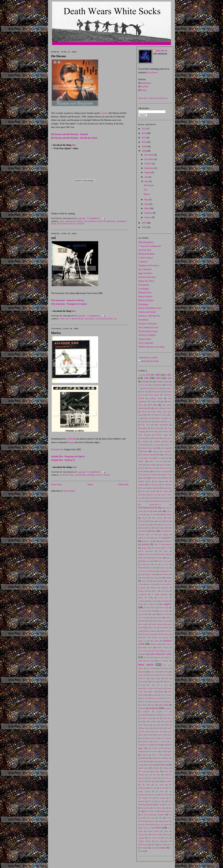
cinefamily (142, 445)
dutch (151, 501)
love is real (164, 608)
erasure (160, 521)
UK (115, 319)
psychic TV (162, 712)
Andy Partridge (157, 402)
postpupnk (168, 708)
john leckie (142, 578)
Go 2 (167, 548)
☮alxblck (162, 51)
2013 (144, 129)
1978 (140, 375)
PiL (153, 702)
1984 (169, 378)
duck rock (142, 501)
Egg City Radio (145, 273)
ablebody (146, 388)
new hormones (149, 657)
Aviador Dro (58, 449)
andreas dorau (74, 221)
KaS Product (158, 581)
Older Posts (123, 484)
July (146, 177)
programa (146, 712)
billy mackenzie (75, 319)
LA (156, 591)
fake (143, 528)
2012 (144, 133)
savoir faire (159, 732)
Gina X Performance (163, 544)
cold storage (165, 448)
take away (142, 771)
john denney (164, 574)
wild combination (162, 841)
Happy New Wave (146, 281)
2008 (144, 151)
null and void (164, 675)
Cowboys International (150, 455)
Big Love (168, 422)
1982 (146, 378)
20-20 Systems (144, 385)
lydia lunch (157, 618)
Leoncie (104, 113)
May (147, 200)
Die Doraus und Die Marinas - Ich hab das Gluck (74, 138)
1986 (151, 382)
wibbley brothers (145, 841)
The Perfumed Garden (148, 331)
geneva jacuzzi (166, 541)
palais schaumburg (156, 692)
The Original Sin (145, 798)
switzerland (152, 765)
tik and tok (145, 815)
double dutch (149, 498)
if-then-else (146, 564)
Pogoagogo (143, 304)
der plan (144, 478)
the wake (168, 805)
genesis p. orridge (149, 541)
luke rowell (165, 614)
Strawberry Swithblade (160, 758)
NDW (143, 654)
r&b (157, 718)
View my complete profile (153, 98)
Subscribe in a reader (148, 357)
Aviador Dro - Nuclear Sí (63, 460)
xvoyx (161, 845)
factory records (166, 525)
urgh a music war (145, 828)
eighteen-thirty (166, 515)
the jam (154, 795)
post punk (163, 705)
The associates (104, 319)
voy (168, 835)
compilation (167, 451)
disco (143, 491)
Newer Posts (57, 484)
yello (153, 848)
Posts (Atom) (69, 491)
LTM (153, 611)
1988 (158, 382)
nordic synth (143, 675)
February (149, 213)
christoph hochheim (161, 442)
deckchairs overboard (161, 471)
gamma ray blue (144, 538)
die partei (144, 488)
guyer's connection (146, 551)
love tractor (143, 611)
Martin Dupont (157, 624)
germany (122, 221)
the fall (163, 788)
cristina (166, 455)
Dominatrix (142, 495)
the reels (151, 801)
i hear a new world (165, 561)
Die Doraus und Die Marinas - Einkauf (69, 134)
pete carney (156, 698)
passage (155, 695)
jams (160, 571)
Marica (56, 333)
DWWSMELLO (155, 505)
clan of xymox (155, 445)
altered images (154, 395)
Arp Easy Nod (145, 250)
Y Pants (144, 848)
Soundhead (143, 320)
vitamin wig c (143, 835)
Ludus (154, 614)
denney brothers (152, 475)
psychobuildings (144, 715)
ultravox (151, 821)
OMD (161, 682)
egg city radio (152, 515)
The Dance (159, 785)
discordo (152, 491)
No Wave (165, 672)
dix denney (164, 491)
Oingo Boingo (155, 678)
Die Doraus (59, 56)
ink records (152, 568)
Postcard (142, 708)
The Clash (146, 785)
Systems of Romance (148, 324)
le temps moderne (160, 594)
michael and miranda (160, 637)
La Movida (71, 439)
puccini (156, 715)
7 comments (93, 316)
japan (143, 574)
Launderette (143, 594)
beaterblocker (146, 422)
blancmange (143, 428)
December (149, 155)
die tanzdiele (155, 488)
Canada (157, 438)
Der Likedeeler (145, 269)
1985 (143, 382)
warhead (141, 838)
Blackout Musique (146, 254)
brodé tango (153, 431)
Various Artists (145, 339)
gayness (89, 319)
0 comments (93, 472)
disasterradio (167, 488)
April (147, 204)
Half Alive (163, 551)
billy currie (146, 425)
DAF (167, 458)
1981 (62, 221)
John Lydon (154, 578)
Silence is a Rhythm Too (149, 316)
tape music (155, 771)
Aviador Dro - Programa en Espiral (68, 456)
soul (162, 751)
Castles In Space (146, 258)
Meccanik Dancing (148, 634)
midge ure (142, 641)
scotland (150, 735)
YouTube (144, 87)
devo (167, 478)
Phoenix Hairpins (146, 300)
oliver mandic (143, 682)
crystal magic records (146, 458)
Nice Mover (164, 668)
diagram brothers (145, 481)
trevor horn (150, 818)
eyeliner (155, 525)
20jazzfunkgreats (146, 242)
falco (149, 528)
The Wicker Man (159, 808)
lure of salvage (144, 618)
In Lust (165, 564)
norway (153, 675)
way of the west (154, 838)
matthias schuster (165, 631)
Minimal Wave (145, 293)
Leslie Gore (163, 598)
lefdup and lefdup (146, 598)
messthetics (142, 637)
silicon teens (153, 738)
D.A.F (159, 458)
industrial (142, 568)
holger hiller (143, 558)
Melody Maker (164, 634)
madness (150, 621)
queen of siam (167, 715)
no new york (154, 672)
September (149, 168)
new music (161, 657)
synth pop (164, 765)
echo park (158, 511)
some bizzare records (156, 748)
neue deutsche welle (63, 224)
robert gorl (165, 721)
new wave (146, 665)
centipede (145, 442)
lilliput (141, 604)
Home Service (157, 558)
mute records (143, 651)
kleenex (153, 588)
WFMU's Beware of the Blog (151, 347)
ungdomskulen (163, 821)
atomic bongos (157, 412)
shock (143, 738)
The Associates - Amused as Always (68, 300)
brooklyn (165, 431)
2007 (144, 223)
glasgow (144, 548)
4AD (167, 385)
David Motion (144, 471)
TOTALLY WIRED (147, 335)
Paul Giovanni (166, 695)
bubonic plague (162, 435)
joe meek (152, 574)
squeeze (145, 755)
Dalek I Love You (156, 461)
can (150, 438)
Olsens (154, 682)
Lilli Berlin (165, 601)
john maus (167, 578)
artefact (157, 408)
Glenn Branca (156, 548)
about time (156, 388)
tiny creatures (159, 815)
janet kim (168, 571)
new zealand (151, 668)
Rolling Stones (144, 728)
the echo (153, 788)
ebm (148, 511)
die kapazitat (167, 485)
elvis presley (157, 518)
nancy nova (167, 651)
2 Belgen (166, 382)
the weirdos (145, 808)
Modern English (156, 644)
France (153, 531)
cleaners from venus (149, 448)
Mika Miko (154, 641)
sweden (156, 761)
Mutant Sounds (145, 296)
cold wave (143, 451)
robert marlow (144, 725)
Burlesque (142, 438)
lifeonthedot (144, 285)
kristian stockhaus (145, 591)
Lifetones (142, 601)
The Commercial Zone (148, 327)
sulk (148, 761)
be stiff (169, 418)
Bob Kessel (155, 428)
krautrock (165, 588)
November (149, 159)
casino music (167, 438)
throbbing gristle (166, 811)
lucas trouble (164, 611)
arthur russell (167, 408)
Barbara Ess (159, 418)
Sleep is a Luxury (160, 741)
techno (166, 771)
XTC (154, 845)
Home (90, 484)
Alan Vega (145, 392)
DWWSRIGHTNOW (148, 508)
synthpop (156, 768)
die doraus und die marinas (100, 221)
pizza (170, 702)
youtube (162, 848)
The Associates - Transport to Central (69, 304)
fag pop (71, 442)
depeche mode (166, 475)
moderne (168, 644)
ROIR (167, 725)
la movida (80, 475)
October (148, 164)
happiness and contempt (147, 554)
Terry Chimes (153, 778)
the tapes (161, 801)
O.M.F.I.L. (142, 678)
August (148, 172)
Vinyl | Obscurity (146, 343)
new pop (150, 661)
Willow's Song (143, 845)
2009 (144, 147)
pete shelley (167, 698)
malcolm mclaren (163, 621)
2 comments (93, 218)
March (148, 208)
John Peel (145, 581)
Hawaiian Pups (164, 554)
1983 (158, 378)
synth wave (143, 768)
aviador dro (67, 475)
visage (166, 831)
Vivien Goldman (157, 835)
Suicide (141, 761)
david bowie (164, 468)
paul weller (145, 698)
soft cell (157, 745)
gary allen (157, 538)
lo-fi (155, 604)
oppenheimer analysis (146, 688)
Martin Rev (152, 628)
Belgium (158, 422)
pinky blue (161, 702)
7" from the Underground (150, 246)
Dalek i (141, 461)
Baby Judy (148, 418)
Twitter (143, 90)
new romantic (163, 661)
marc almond (143, 624)
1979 (148, 375)
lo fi (148, 604)
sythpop (166, 768)
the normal (165, 795)
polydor (144, 705)
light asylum (153, 601)
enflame (152, 521)
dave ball (152, 468)
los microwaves (149, 608)
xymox (169, 845)
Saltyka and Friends (147, 312)
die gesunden (154, 485)
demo (140, 475)
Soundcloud (146, 83)
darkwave (163, 465)
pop (153, 705)
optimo (160, 688)
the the (160, 805)
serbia (169, 735)
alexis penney (157, 392)
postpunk (153, 708)
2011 (144, 138)
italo (154, 571)
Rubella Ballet (158, 728)
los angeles (166, 604)
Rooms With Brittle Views (150, 308)
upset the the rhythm (161, 825)
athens (144, 412)
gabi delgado (163, 535)
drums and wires (163, 498)
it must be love (144, 571)
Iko (156, 564)
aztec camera (162, 415)
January (148, 217)
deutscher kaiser (157, 478)
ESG (167, 521)
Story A (155, 755)
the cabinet (168, 781)
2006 (144, 227)
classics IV (168, 445)
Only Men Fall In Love (157, 685)
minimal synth (95, 475)
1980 (62, 319)
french (162, 531)
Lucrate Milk (143, 614)
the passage (161, 798)
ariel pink (152, 405)
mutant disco (147, 648)
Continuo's (143, 262)
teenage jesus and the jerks (149, 775)
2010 (144, 142)
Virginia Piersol (153, 831)
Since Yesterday (166, 738)
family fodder (160, 528)
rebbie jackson (151, 721)
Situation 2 (145, 741)
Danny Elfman (151, 465)
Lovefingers (144, 289)
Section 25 (160, 735)
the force (160, 791)
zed (53, 238)
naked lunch (156, 651)
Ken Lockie (151, 584)
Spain (107, 475)
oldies (166, 678)
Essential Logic (144, 525)
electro (145, 518)
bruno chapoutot (145, 435)
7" (139, 388)
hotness (169, 558)
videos (81, 224)
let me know (152, 72)
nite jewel (142, 672)
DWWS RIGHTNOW (164, 501)
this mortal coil (151, 811)
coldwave (156, 451)
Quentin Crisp (147, 718)
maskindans (164, 628)
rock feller (157, 725)
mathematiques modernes (147, 631)
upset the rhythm (144, 825)
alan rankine (167, 388)
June (147, 181)
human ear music (148, 561)
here (74, 145)
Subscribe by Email (150, 361)
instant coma (164, 568)
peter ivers (145, 702)
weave (166, 838)
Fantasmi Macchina (147, 277)
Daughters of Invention (149, 265)
